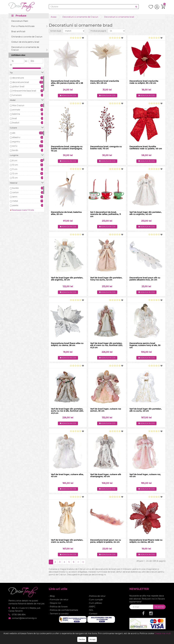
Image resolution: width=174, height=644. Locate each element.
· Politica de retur (97, 598)
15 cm (15, 178)
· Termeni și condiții (59, 616)
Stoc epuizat (18, 50)
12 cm (15, 173)
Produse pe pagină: (99, 31)
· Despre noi (55, 605)
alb (14, 133)
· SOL (91, 612)
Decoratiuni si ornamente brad (119, 17)
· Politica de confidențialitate (63, 612)
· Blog (52, 598)
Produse (19, 17)
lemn (15, 197)
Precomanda (18, 46)
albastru (16, 137)
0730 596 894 (19, 617)
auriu (15, 146)
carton (15, 192)
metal (15, 201)
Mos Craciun (18, 105)
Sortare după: (56, 31)
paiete (15, 205)
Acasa (54, 17)
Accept (93, 639)
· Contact (93, 616)
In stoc (15, 42)
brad (14, 118)
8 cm (15, 161)
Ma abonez (159, 609)
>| (83, 564)
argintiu (16, 142)
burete (15, 188)
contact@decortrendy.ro (24, 620)
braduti (16, 123)
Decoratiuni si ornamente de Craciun (80, 17)
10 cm (15, 165)
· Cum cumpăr (95, 602)
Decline (82, 639)
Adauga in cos (68, 96)
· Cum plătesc (95, 605)
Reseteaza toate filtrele (22, 32)
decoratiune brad (21, 82)
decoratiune (18, 78)
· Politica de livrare (58, 609)
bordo (15, 150)
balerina (16, 114)
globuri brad (18, 86)
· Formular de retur (59, 602)
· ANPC (92, 609)
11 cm (15, 169)
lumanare (17, 95)
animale (16, 110)
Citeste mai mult (163, 633)
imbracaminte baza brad (24, 91)
